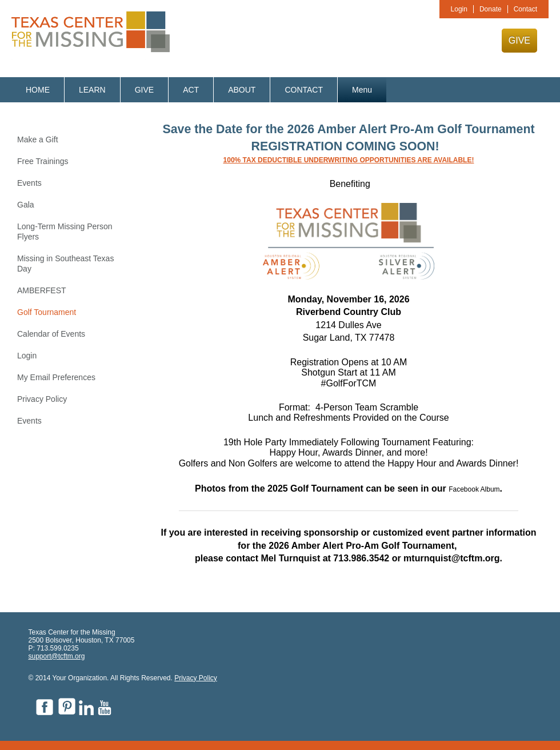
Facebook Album (474, 489)
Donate (491, 9)
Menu (362, 90)
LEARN (92, 90)
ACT (191, 90)
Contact (525, 9)
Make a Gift (38, 139)
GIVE (519, 40)
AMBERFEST (42, 290)
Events (29, 183)
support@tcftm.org (57, 656)
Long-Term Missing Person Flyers (65, 232)
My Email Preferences (56, 377)
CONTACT (304, 90)
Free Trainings (43, 161)
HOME (38, 90)
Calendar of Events (51, 334)
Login (459, 9)
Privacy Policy (42, 399)
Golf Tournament (47, 312)
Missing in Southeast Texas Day (65, 264)
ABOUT (242, 90)
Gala (26, 205)
